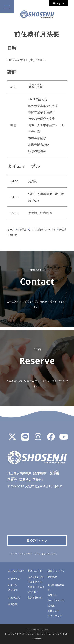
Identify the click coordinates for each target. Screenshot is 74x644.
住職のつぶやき (36, 587)
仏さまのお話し (36, 577)
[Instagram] (38, 438)
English (58, 3)
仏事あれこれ (35, 582)
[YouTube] (64, 438)
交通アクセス (37, 540)
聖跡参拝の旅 (35, 597)
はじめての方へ (16, 571)
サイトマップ (55, 616)
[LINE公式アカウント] (25, 438)
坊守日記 (33, 592)
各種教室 (13, 604)
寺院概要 (52, 577)
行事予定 (13, 585)
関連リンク (53, 611)
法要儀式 (13, 590)
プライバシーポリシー (37, 629)
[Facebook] (51, 438)
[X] (12, 438)
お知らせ (52, 595)
